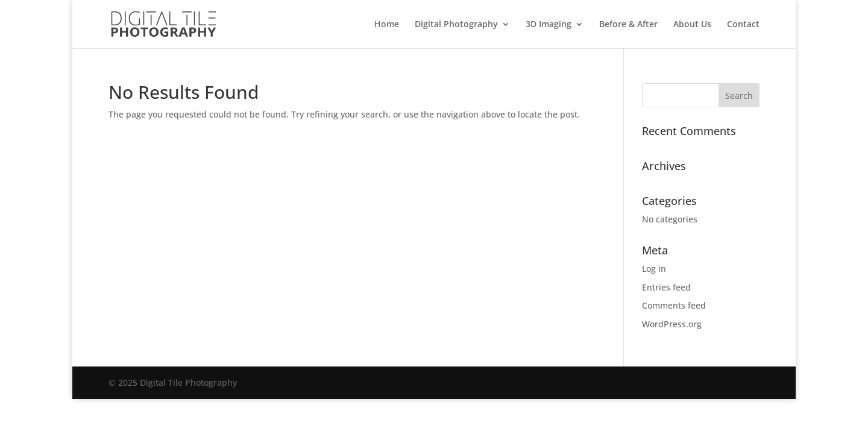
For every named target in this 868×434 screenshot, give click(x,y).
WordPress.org (672, 324)
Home (387, 25)
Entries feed (666, 287)
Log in (654, 269)
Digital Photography (456, 25)
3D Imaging (549, 25)
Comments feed (674, 305)
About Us (692, 25)
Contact (743, 25)
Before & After (628, 25)
